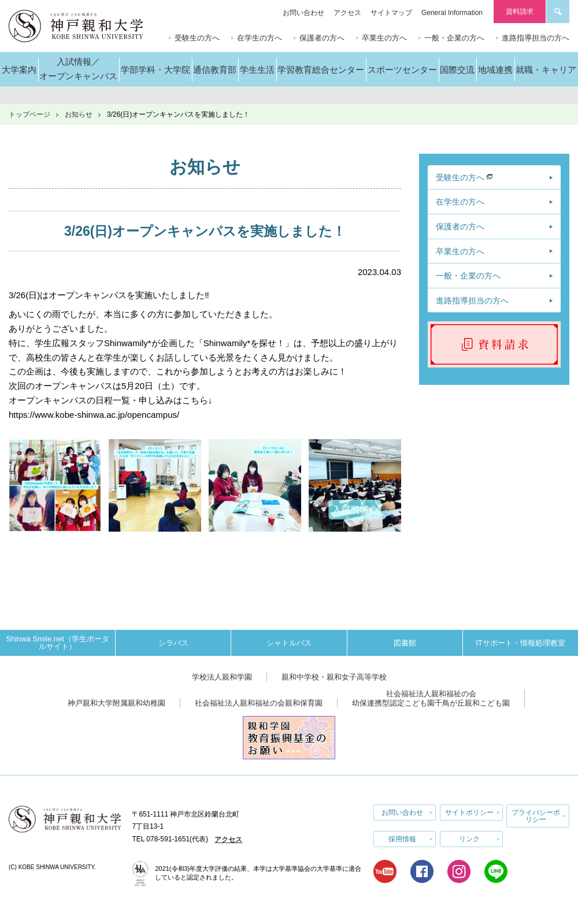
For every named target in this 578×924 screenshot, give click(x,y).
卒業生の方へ (384, 38)
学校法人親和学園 (222, 677)
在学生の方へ (260, 38)
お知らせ (79, 114)
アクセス (347, 13)
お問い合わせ (303, 13)
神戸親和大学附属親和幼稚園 (116, 703)
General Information (452, 13)
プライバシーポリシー (536, 816)
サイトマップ (391, 13)
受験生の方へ (197, 38)
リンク (469, 839)
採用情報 (402, 839)
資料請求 (520, 12)
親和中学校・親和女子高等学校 (334, 677)
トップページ (29, 114)
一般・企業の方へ (454, 38)
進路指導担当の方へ (536, 38)
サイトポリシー (469, 812)
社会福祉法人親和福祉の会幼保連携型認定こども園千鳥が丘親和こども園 (431, 698)
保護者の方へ (322, 38)
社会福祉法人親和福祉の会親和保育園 (259, 703)
